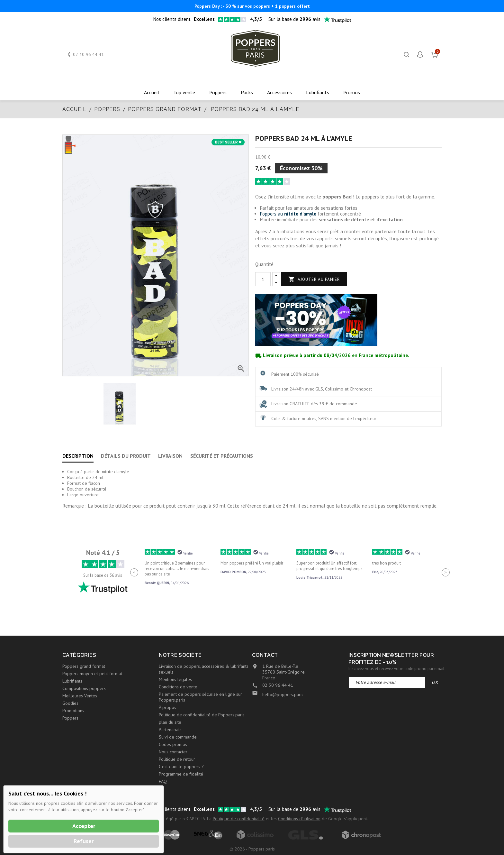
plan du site (170, 722)
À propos (167, 707)
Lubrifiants (72, 681)
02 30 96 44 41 (88, 54)
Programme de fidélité (181, 774)
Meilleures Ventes (80, 696)
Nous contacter (173, 752)
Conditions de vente (178, 687)
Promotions (73, 711)
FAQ (163, 781)
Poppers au (288, 214)
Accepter (84, 826)
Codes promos (173, 744)
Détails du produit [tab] (126, 456)
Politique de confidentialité (239, 819)
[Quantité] (263, 279)
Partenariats (170, 730)
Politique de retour (177, 759)
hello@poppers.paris (283, 694)
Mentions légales (175, 679)
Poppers (70, 718)
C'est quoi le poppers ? (181, 767)
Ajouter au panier (314, 279)
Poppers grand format (84, 666)
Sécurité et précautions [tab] (222, 456)
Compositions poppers (84, 688)
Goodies (70, 703)
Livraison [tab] (170, 456)
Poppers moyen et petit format (92, 674)
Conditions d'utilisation (299, 819)
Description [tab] (78, 456)
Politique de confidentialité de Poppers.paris (202, 715)
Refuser (84, 841)
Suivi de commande (178, 737)
